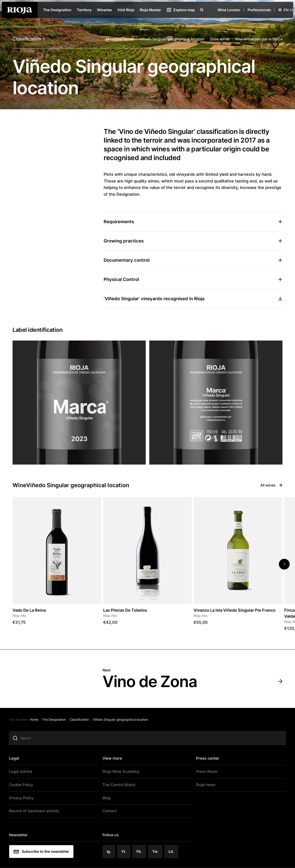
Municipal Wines (120, 39)
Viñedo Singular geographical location (172, 39)
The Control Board (119, 787)
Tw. (156, 852)
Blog (107, 799)
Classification (29, 39)
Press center (207, 761)
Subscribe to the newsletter (43, 852)
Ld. (172, 852)
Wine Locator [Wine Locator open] (229, 10)
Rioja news (204, 787)
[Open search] (202, 10)
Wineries (104, 10)
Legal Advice (22, 774)
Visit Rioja (126, 10)
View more (113, 761)
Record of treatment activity (35, 812)
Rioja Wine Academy (120, 774)
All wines (271, 485)
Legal (16, 761)
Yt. (124, 852)
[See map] (181, 10)
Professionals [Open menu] (259, 10)
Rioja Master (150, 10)
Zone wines (220, 39)
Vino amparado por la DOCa (259, 39)
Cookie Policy (23, 787)
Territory (84, 10)
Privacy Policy (23, 799)
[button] (284, 564)
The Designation (57, 10)
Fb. (140, 852)
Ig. (110, 852)
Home (36, 722)
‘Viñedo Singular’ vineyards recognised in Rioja (193, 299)
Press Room (205, 774)
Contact (110, 812)
